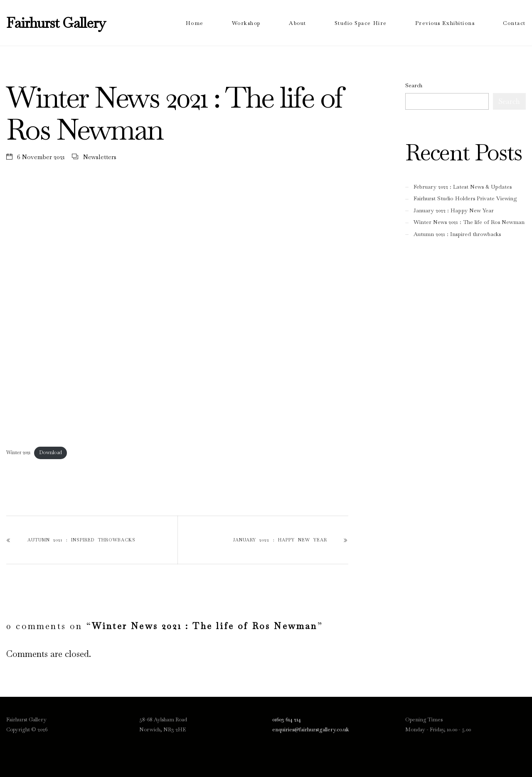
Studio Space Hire (361, 23)
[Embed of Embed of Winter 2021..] (177, 315)
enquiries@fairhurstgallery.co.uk (311, 729)
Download (50, 452)
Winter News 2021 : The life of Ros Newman (469, 222)
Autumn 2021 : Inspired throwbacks (81, 540)
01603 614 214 (287, 719)
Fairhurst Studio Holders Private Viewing (465, 198)
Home (195, 23)
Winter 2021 (18, 452)
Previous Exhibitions (445, 23)
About (298, 23)
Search (414, 85)
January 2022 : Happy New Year (280, 540)
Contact (514, 23)
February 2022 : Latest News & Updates (463, 187)
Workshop (246, 23)
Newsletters (100, 157)
